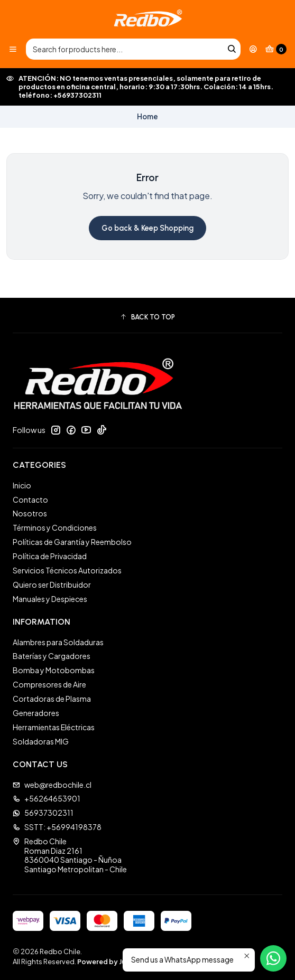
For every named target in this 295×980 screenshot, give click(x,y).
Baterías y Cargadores (52, 656)
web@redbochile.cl (52, 785)
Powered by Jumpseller (116, 962)
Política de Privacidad (50, 556)
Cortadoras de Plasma (52, 699)
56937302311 (43, 813)
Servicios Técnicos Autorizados (67, 570)
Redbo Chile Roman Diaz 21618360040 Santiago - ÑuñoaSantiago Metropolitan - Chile (70, 855)
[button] (147, 317)
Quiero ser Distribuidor (52, 585)
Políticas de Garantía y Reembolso (72, 542)
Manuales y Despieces (50, 599)
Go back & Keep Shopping (147, 228)
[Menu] (13, 49)
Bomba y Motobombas (54, 670)
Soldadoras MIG (41, 741)
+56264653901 (47, 798)
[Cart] (276, 49)
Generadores (36, 713)
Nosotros (30, 513)
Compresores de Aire (49, 684)
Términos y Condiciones (55, 527)
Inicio (22, 485)
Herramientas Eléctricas (54, 727)
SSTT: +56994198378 (57, 827)
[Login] (253, 49)
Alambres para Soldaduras (58, 642)
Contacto (30, 500)
